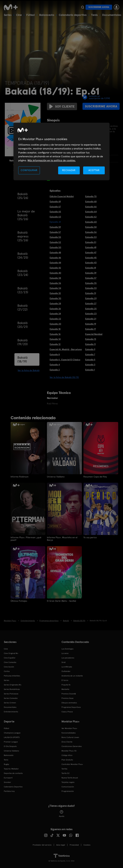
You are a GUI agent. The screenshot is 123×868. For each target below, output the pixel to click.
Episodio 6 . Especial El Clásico (65, 360)
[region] (61, 151)
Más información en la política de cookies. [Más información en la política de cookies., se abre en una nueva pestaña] (52, 160)
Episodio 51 (91, 242)
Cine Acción (9, 666)
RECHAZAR (69, 170)
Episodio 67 (55, 207)
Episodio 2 (55, 370)
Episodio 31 (91, 293)
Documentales (112, 15)
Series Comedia (11, 698)
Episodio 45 (91, 258)
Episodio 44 (55, 263)
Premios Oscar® (69, 693)
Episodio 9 (90, 349)
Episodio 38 (55, 278)
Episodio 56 (91, 232)
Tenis (94, 15)
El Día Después (10, 746)
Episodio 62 (91, 217)
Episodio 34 (55, 288)
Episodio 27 (91, 303)
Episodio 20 (55, 324)
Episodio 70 (91, 196)
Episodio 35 (91, 283)
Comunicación (68, 786)
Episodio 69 (55, 202)
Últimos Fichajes (19, 601)
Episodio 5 (90, 360)
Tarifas (64, 768)
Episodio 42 (55, 268)
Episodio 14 (55, 339)
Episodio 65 (55, 212)
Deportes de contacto (13, 773)
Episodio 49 (91, 247)
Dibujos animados (69, 702)
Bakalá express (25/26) (23, 236)
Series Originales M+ (13, 684)
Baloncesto (47, 15)
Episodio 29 (91, 298)
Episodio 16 (55, 334)
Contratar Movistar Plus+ (72, 764)
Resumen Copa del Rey (95, 477)
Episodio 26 (55, 309)
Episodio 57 (55, 232)
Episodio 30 (55, 298)
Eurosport (8, 777)
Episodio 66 (91, 207)
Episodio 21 (91, 319)
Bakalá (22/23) (23, 290)
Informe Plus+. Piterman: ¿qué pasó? (26, 539)
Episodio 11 (90, 344)
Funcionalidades (69, 733)
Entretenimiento (11, 711)
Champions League (12, 733)
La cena (65, 653)
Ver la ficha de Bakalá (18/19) (64, 377)
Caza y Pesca (67, 711)
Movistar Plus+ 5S (69, 750)
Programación (68, 791)
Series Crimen (10, 702)
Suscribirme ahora (99, 7)
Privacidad (74, 845)
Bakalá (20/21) (23, 325)
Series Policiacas (11, 693)
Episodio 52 (55, 242)
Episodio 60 (91, 222)
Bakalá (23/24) (23, 273)
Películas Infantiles (12, 675)
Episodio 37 (91, 278)
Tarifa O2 (66, 773)
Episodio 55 (55, 237)
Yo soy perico (90, 537)
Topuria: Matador (11, 768)
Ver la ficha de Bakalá (29, 370)
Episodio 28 (55, 303)
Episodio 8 (55, 354)
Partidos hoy (9, 791)
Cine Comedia (10, 662)
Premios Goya (67, 698)
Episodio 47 (91, 253)
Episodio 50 (55, 247)
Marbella (65, 689)
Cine (19, 15)
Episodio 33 (91, 288)
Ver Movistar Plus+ (69, 728)
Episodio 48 (55, 253)
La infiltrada (67, 666)
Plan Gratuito (67, 759)
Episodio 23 (91, 314)
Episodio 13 (91, 339)
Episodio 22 (55, 319)
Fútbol (31, 15)
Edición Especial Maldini (62, 196)
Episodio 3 (90, 365)
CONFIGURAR (29, 170)
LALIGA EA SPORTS (12, 737)
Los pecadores (68, 657)
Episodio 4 (55, 365)
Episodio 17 (91, 329)
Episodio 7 (90, 354)
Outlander (66, 671)
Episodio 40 (55, 273)
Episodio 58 (91, 227)
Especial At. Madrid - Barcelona (66, 349)
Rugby (6, 764)
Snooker (7, 782)
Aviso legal (61, 845)
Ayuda (62, 813)
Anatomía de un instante (72, 675)
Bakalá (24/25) (23, 256)
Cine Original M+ (11, 653)
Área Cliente (67, 742)
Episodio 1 (90, 370)
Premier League (11, 742)
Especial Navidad (94, 334)
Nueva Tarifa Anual (70, 777)
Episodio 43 (91, 263)
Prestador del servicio (42, 845)
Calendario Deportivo (13, 786)
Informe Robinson (20, 477)
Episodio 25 (91, 309)
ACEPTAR (94, 170)
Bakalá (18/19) (23, 359)
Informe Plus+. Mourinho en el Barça (62, 539)
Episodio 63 (55, 217)
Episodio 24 (55, 314)
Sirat (64, 662)
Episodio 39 (91, 273)
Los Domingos (67, 649)
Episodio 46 (55, 258)
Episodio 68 (91, 202)
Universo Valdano (56, 477)
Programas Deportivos (71, 707)
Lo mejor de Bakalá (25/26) (26, 215)
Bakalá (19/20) (23, 342)
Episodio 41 (91, 268)
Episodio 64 (91, 212)
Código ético (67, 755)
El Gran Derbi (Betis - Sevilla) (61, 601)
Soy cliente (62, 106)
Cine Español (10, 657)
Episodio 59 (55, 227)
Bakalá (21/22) (23, 308)
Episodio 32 (55, 293)
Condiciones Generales (72, 746)
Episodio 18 (55, 329)
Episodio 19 (91, 324)
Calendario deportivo (73, 15)
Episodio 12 (55, 344)
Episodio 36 (55, 283)
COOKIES (87, 845)
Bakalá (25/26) (23, 196)
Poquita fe (66, 684)
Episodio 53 (91, 237)
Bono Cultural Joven (70, 737)
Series (8, 15)
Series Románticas (12, 689)
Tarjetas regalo (68, 782)
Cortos (7, 671)
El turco (65, 680)
